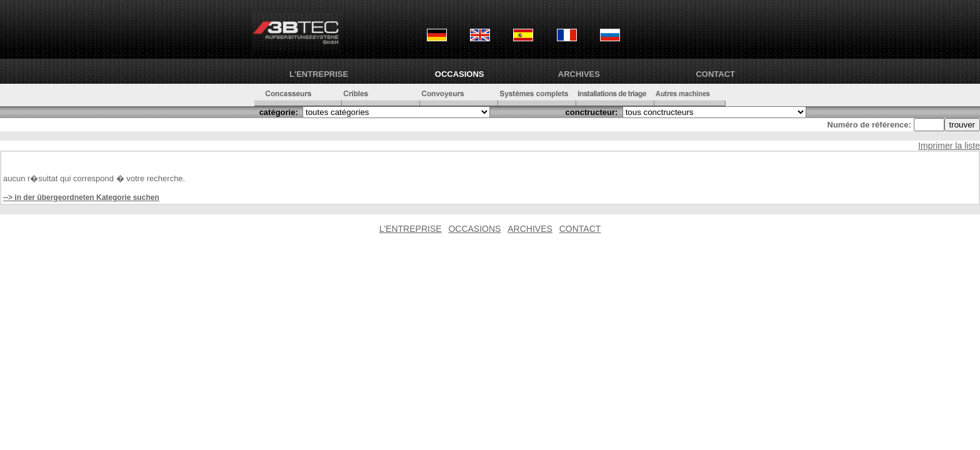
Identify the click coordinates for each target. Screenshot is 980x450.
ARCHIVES (579, 74)
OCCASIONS (460, 74)
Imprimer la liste (949, 146)
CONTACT (715, 74)
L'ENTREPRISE (319, 74)
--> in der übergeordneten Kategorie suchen (81, 197)
